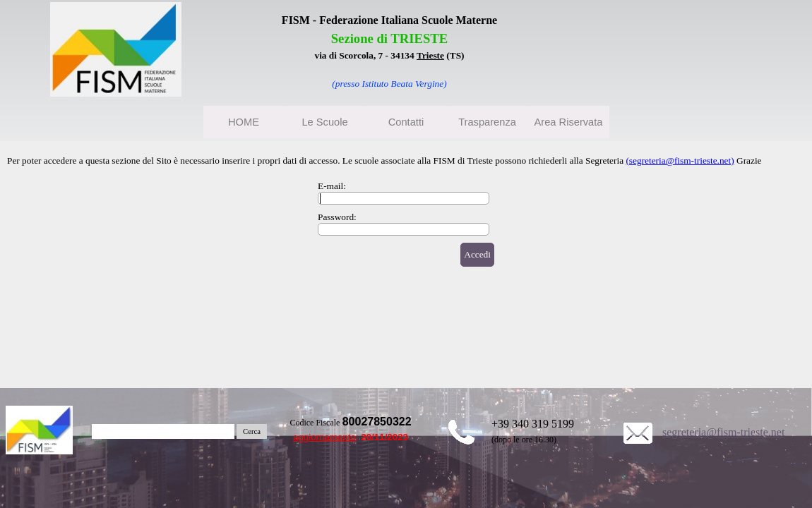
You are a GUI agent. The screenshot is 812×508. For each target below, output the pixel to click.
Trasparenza (487, 122)
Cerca (252, 431)
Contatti (406, 122)
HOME (244, 122)
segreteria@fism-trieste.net (723, 432)
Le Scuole (324, 122)
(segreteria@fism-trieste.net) (680, 161)
